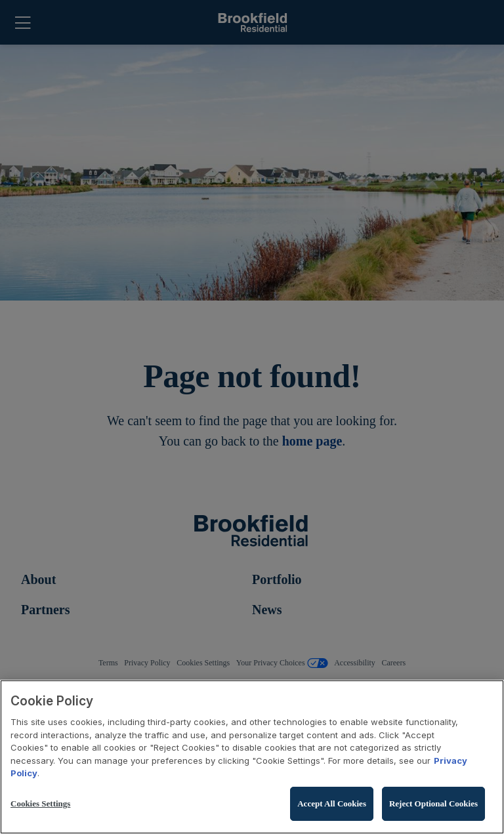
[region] (252, 757)
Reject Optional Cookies (433, 803)
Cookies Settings (40, 803)
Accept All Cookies (332, 803)
